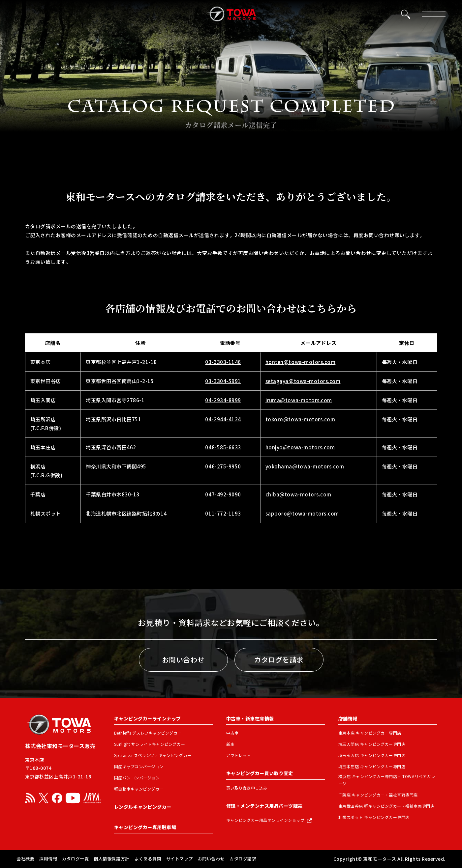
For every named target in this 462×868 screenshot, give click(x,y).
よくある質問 (148, 859)
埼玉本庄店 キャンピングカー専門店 (372, 766)
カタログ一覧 (75, 859)
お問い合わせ (183, 659)
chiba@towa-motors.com (298, 494)
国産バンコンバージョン (137, 778)
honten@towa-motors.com (301, 362)
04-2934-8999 (223, 400)
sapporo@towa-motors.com (302, 513)
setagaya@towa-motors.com (303, 381)
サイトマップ (180, 859)
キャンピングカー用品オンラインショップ (265, 820)
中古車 (232, 733)
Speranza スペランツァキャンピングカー (153, 755)
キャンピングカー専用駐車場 (145, 827)
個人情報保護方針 (111, 859)
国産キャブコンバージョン (139, 766)
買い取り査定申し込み (247, 788)
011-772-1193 (223, 513)
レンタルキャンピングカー (143, 807)
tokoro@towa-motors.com (300, 419)
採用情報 (48, 859)
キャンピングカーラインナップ (148, 718)
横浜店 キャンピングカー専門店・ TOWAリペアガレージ (387, 780)
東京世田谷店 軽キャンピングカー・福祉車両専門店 (386, 806)
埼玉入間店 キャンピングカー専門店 (372, 744)
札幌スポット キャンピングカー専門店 (374, 817)
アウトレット (239, 755)
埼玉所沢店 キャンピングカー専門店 (372, 755)
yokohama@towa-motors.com (305, 466)
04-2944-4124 (223, 419)
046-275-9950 (223, 466)
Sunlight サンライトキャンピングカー (150, 744)
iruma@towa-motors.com (299, 400)
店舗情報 (348, 718)
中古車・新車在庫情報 (250, 718)
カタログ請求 (243, 859)
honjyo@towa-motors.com (300, 447)
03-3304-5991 (223, 381)
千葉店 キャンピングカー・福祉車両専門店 (378, 795)
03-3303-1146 (223, 362)
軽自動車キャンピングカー (139, 789)
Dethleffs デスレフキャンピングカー (148, 733)
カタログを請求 (279, 659)
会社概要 (25, 859)
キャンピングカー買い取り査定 (260, 773)
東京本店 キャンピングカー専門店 (370, 733)
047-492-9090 (223, 494)
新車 (230, 744)
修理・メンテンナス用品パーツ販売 (264, 806)
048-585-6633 (223, 447)
